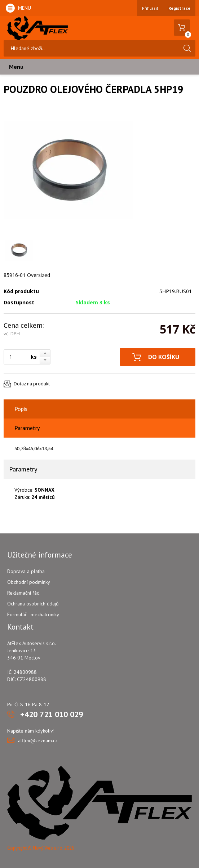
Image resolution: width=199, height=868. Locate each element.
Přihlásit (150, 8)
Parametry (27, 428)
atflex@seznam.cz (38, 741)
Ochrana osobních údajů (33, 604)
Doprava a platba (26, 571)
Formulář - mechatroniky (33, 614)
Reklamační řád (23, 593)
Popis (21, 409)
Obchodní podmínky (29, 582)
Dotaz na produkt (32, 384)
